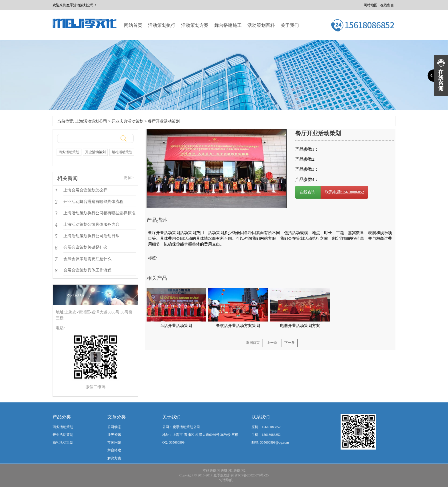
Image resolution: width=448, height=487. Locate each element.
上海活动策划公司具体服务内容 (91, 224)
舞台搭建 (114, 450)
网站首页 (133, 25)
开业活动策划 (95, 152)
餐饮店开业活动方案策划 (238, 326)
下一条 (289, 343)
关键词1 (227, 470)
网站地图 (371, 5)
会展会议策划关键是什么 (85, 247)
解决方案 (114, 458)
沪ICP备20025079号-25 (252, 475)
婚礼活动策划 (122, 152)
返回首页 (253, 343)
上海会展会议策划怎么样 (85, 190)
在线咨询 (308, 192)
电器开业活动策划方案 (300, 326)
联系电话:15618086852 (344, 192)
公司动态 (114, 427)
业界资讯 (114, 435)
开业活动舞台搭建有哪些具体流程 (93, 202)
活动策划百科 (261, 25)
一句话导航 (224, 480)
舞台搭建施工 (228, 25)
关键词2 (239, 470)
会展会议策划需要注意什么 (87, 259)
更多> (129, 178)
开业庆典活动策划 (127, 121)
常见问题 (114, 442)
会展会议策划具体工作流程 (87, 270)
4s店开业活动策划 (176, 326)
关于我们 (290, 25)
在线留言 (387, 5)
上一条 (272, 343)
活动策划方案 (195, 25)
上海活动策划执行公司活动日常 (91, 236)
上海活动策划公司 (91, 121)
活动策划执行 (162, 25)
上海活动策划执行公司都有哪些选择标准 (99, 213)
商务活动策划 (69, 152)
